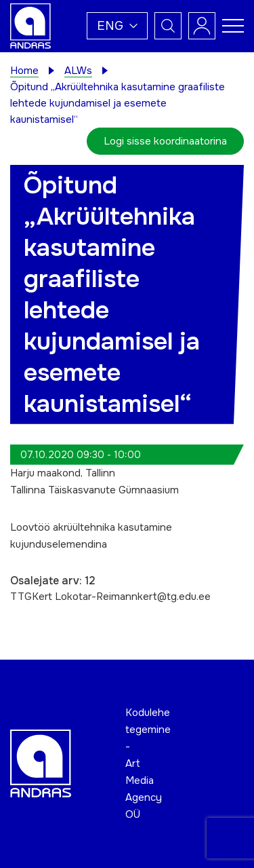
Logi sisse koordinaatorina (165, 141)
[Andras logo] (30, 25)
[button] (117, 26)
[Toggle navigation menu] (233, 26)
